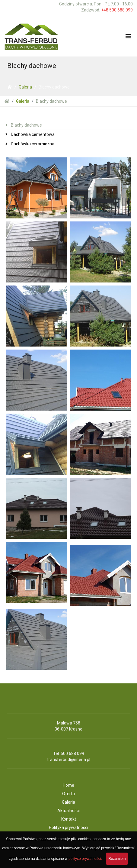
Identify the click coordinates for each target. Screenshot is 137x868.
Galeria (25, 87)
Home (68, 785)
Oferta (68, 794)
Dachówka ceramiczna (32, 144)
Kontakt (69, 819)
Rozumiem (117, 859)
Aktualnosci (68, 811)
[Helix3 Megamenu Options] (128, 36)
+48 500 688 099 (117, 10)
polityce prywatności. (85, 859)
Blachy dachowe (26, 125)
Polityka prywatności (68, 828)
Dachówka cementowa (32, 134)
